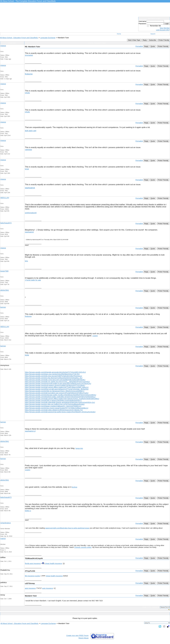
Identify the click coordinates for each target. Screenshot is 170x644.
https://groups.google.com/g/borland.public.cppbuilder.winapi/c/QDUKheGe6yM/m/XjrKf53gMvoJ (60, 397)
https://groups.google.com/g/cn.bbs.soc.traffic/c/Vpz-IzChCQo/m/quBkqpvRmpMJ (55, 404)
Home (119, 34)
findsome (29, 74)
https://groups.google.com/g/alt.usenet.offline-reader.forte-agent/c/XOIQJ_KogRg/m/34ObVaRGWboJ (62, 399)
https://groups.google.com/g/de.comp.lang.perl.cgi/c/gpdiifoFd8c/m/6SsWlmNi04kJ (55, 380)
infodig (27, 93)
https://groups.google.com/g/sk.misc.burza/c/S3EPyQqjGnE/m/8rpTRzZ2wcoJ (53, 376)
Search (153, 34)
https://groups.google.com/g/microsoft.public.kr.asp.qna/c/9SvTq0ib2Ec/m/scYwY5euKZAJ (58, 384)
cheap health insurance (54, 563)
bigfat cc (28, 511)
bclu (26, 261)
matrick (3, 539)
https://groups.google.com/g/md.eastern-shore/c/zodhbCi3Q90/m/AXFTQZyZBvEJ (55, 385)
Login (167, 24)
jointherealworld (31, 213)
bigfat (27, 355)
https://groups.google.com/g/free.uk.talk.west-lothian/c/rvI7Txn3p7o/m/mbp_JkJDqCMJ (57, 389)
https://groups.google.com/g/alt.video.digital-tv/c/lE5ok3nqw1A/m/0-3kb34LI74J (54, 410)
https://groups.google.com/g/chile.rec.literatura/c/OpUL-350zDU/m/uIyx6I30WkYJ (55, 391)
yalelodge (28, 150)
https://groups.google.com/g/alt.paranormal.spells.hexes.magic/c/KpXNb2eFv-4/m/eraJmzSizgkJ (60, 412)
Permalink (139, 46)
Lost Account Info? (163, 30)
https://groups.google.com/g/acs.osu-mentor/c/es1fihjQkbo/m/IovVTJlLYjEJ (52, 374)
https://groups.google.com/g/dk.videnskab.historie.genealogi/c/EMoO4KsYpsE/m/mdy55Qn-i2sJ (60, 402)
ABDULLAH (5, 198)
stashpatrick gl (30, 431)
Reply (145, 40)
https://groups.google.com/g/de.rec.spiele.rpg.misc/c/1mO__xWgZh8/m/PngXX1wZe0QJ (57, 382)
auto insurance (30, 588)
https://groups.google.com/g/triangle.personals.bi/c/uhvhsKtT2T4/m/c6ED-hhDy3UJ (55, 372)
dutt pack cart (31, 131)
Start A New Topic (134, 40)
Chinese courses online (83, 547)
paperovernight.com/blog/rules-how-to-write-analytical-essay (67, 528)
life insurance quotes (32, 576)
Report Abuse (84, 638)
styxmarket (29, 55)
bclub (27, 169)
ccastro (95, 336)
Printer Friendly (164, 40)
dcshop (75, 487)
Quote (153, 46)
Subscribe (152, 40)
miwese (3, 46)
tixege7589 (4, 271)
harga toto (79, 448)
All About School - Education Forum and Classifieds (19, 38)
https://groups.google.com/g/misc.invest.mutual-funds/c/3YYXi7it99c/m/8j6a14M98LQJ (57, 408)
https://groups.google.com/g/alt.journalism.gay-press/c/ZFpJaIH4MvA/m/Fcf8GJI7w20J (57, 393)
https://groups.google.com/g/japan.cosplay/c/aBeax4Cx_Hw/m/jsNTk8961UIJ (53, 406)
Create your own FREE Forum (77, 635)
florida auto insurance (33, 563)
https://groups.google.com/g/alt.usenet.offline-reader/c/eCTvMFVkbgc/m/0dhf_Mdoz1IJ (57, 387)
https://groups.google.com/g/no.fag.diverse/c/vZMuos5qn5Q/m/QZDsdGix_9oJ (54, 378)
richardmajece (6, 523)
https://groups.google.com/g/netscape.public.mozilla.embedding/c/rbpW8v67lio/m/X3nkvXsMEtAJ (61, 395)
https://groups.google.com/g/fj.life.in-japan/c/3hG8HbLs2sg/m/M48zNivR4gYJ (53, 401)
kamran (3, 307)
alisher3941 (5, 290)
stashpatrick (30, 188)
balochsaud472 (6, 223)
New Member (165, 28)
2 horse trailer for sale (33, 280)
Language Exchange (48, 38)
